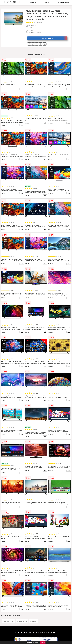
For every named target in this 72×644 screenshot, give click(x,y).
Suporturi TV (47, 3)
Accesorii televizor (63, 3)
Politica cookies (51, 632)
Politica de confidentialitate (37, 632)
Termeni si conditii (21, 632)
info (22, 89)
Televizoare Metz (22, 621)
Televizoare (33, 3)
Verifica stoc (54, 38)
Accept (43, 642)
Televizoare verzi (9, 621)
